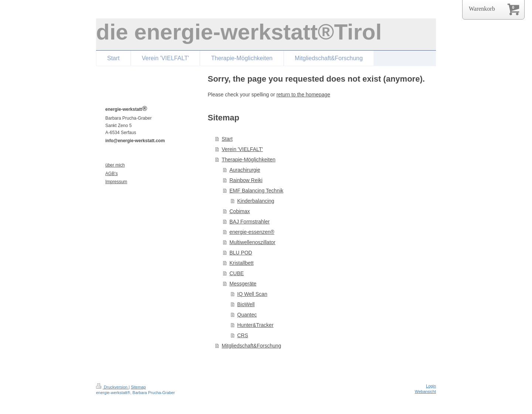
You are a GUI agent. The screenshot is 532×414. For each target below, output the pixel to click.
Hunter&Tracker (255, 325)
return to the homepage (303, 95)
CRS (243, 335)
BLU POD (241, 253)
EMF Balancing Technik (256, 191)
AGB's (112, 174)
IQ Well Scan (252, 294)
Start (227, 139)
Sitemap (138, 387)
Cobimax (240, 211)
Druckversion (112, 387)
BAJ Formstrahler (250, 222)
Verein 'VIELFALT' (242, 149)
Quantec (247, 315)
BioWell (246, 304)
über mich (115, 165)
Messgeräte (243, 284)
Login (431, 386)
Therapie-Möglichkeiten (249, 160)
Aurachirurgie (245, 170)
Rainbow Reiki (246, 180)
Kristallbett (241, 263)
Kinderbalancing (256, 201)
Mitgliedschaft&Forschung (251, 346)
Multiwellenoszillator (253, 242)
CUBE (237, 273)
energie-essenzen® (252, 232)
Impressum (116, 182)
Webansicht (425, 391)
